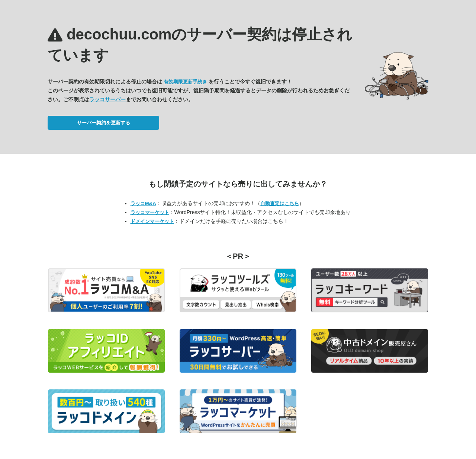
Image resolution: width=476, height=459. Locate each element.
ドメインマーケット (152, 221)
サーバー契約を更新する (104, 123)
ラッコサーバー (107, 99)
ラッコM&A (143, 203)
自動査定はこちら (280, 203)
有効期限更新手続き (185, 82)
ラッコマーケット (150, 212)
